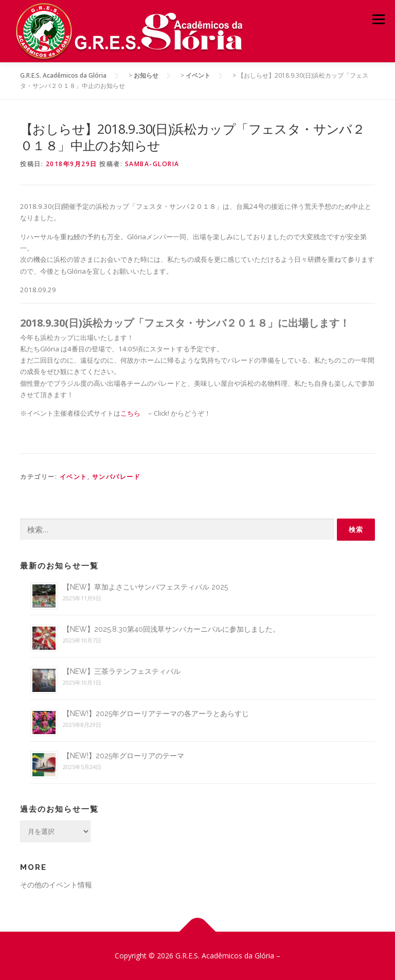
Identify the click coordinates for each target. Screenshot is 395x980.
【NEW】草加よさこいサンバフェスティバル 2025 (145, 587)
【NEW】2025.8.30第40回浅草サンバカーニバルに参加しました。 (171, 629)
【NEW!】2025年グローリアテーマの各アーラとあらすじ (156, 714)
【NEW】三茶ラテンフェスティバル (122, 671)
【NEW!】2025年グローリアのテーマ (123, 756)
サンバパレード (116, 477)
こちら (130, 413)
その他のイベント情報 (56, 885)
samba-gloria (152, 164)
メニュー (378, 19)
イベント (74, 477)
